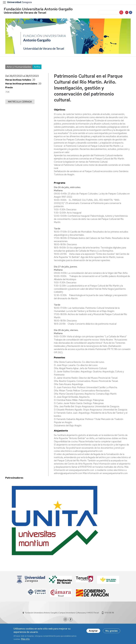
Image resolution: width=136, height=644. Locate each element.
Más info (25, 639)
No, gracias (112, 631)
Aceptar (93, 631)
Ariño (37, 68)
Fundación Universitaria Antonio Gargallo (40, 10)
